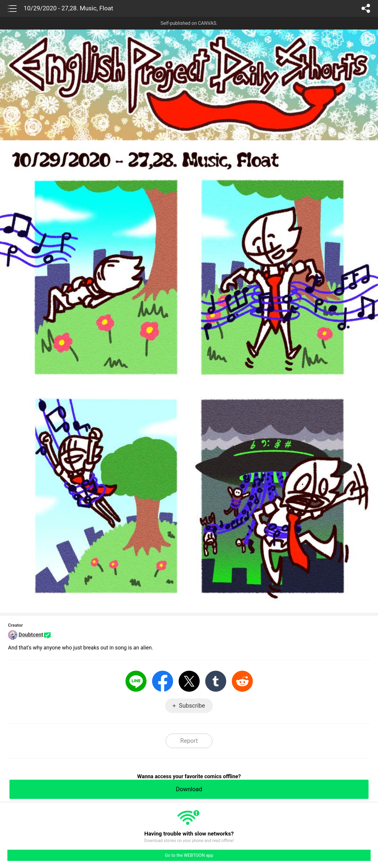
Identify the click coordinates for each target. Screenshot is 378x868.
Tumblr (216, 681)
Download (189, 789)
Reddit (242, 681)
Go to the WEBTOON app (189, 855)
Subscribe (192, 706)
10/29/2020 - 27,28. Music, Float (68, 8)
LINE (136, 681)
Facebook (163, 681)
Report (189, 741)
